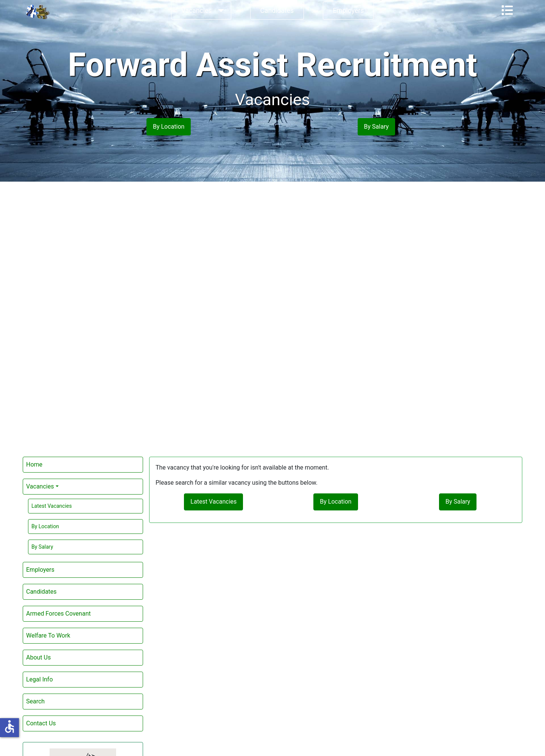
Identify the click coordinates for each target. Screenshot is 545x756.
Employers (348, 11)
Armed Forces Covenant (58, 614)
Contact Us (41, 723)
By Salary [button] (376, 127)
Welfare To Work (48, 635)
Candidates (277, 11)
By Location (45, 526)
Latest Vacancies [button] (213, 502)
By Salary (42, 547)
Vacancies (197, 11)
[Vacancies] (219, 11)
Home (34, 464)
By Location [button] (169, 127)
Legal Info (40, 679)
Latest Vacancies (52, 506)
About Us (38, 657)
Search (35, 701)
